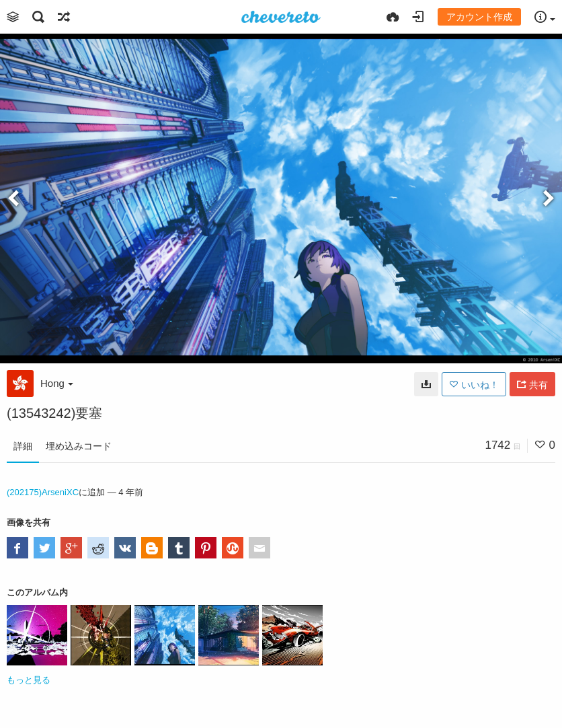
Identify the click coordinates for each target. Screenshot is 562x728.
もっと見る (29, 680)
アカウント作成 (479, 17)
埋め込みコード (79, 446)
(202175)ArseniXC (43, 492)
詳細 (23, 446)
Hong (57, 383)
